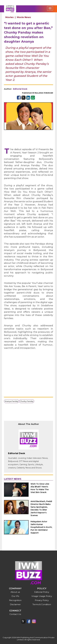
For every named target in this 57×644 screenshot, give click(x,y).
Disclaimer (15, 604)
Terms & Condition (42, 604)
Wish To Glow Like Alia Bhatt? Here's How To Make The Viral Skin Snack (40, 488)
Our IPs (15, 596)
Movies (9, 17)
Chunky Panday (27, 401)
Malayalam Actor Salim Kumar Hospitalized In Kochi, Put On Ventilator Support (41, 527)
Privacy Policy (42, 600)
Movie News (24, 17)
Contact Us (15, 614)
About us (15, 592)
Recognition (15, 600)
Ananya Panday (12, 401)
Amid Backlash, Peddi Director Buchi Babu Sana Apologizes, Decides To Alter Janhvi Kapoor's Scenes (41, 508)
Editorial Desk (20, 89)
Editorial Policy (42, 592)
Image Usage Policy (42, 596)
